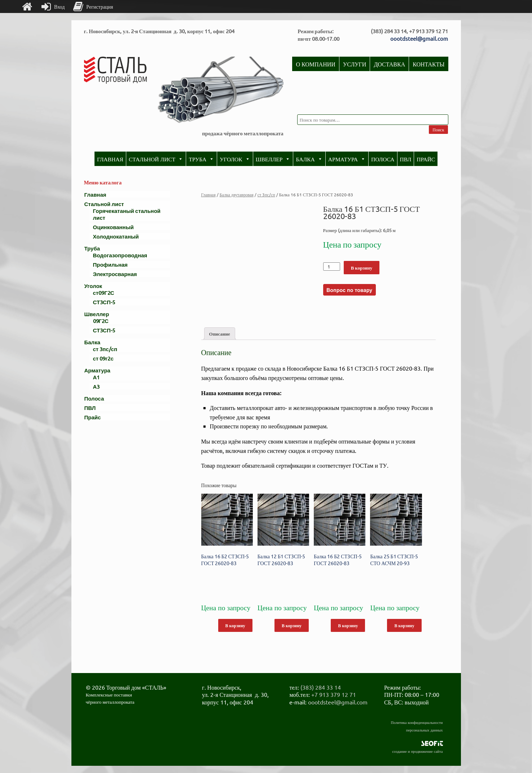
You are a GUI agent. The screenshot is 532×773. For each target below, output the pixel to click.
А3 (96, 386)
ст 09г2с (103, 358)
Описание (220, 334)
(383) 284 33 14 (321, 687)
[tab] (220, 334)
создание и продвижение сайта (417, 751)
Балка (309, 159)
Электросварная (115, 274)
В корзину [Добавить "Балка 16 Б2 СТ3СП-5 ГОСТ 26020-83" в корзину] (235, 625)
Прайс (426, 159)
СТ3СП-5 (104, 302)
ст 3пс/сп (266, 195)
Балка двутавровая (237, 195)
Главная (110, 159)
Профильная (110, 264)
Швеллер (273, 159)
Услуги (355, 64)
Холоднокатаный (116, 236)
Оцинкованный (113, 227)
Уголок (235, 159)
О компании (315, 64)
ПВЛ (406, 159)
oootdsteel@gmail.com (419, 38)
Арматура (347, 159)
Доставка (389, 64)
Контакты (428, 64)
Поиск (438, 130)
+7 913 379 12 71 (334, 694)
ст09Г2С (104, 292)
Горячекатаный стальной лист (127, 214)
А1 (96, 377)
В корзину (362, 268)
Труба (201, 159)
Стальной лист (156, 159)
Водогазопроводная (120, 255)
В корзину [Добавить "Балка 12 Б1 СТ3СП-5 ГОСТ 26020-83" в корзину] (292, 625)
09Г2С (101, 321)
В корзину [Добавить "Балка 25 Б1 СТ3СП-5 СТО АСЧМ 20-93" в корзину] (404, 625)
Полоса (383, 159)
